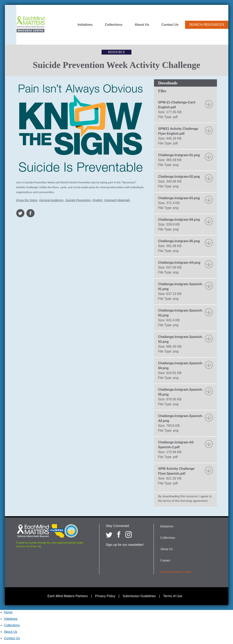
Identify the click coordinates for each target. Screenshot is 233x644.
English (97, 200)
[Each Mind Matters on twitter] (109, 534)
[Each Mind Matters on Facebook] (119, 534)
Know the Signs (27, 200)
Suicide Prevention (78, 200)
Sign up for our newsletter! (125, 545)
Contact (165, 560)
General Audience (51, 200)
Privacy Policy (105, 596)
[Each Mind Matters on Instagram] (129, 534)
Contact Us (170, 25)
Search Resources (207, 25)
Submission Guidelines (139, 596)
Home (8, 612)
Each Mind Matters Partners (68, 596)
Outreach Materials (117, 200)
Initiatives (85, 25)
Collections (114, 25)
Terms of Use (173, 596)
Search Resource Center (176, 572)
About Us (142, 25)
